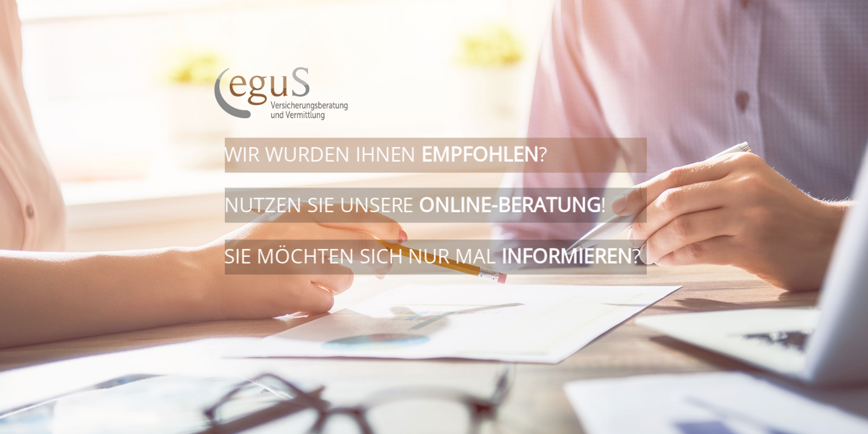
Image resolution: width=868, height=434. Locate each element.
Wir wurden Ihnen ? (385, 158)
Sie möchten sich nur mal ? (432, 256)
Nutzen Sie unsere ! (415, 209)
